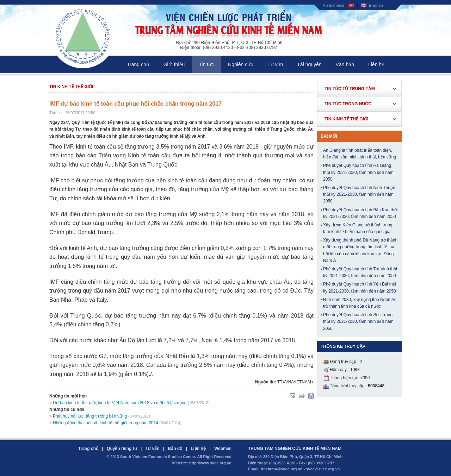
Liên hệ (376, 64)
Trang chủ (138, 64)
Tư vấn (275, 64)
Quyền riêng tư (122, 449)
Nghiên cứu (241, 64)
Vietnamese (333, 5)
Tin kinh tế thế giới (71, 87)
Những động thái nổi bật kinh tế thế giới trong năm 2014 (106, 423)
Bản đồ (175, 449)
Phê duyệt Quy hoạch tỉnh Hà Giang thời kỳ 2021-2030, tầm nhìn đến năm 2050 (358, 172)
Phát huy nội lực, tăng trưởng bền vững (90, 416)
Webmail (223, 449)
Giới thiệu (174, 64)
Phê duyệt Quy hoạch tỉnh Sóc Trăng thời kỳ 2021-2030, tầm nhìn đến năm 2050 (358, 321)
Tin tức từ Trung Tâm (350, 89)
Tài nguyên (309, 64)
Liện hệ (198, 449)
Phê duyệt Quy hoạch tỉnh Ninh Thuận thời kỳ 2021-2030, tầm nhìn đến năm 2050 (359, 194)
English (376, 5)
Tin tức (206, 64)
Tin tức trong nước (348, 104)
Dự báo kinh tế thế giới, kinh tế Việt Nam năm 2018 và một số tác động (120, 403)
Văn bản (345, 64)
